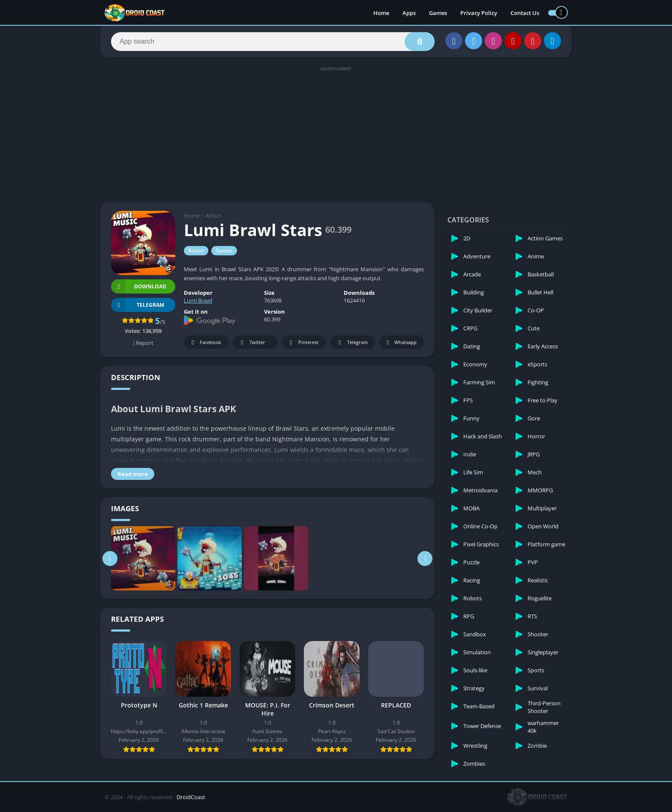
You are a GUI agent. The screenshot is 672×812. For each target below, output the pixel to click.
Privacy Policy (479, 13)
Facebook (205, 343)
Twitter (252, 343)
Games (438, 13)
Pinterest (303, 343)
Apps (409, 13)
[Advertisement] (336, 134)
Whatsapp (400, 343)
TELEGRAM (138, 305)
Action (213, 216)
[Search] (273, 42)
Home (381, 13)
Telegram (352, 343)
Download (139, 286)
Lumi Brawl (198, 300)
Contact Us (525, 13)
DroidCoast (191, 797)
